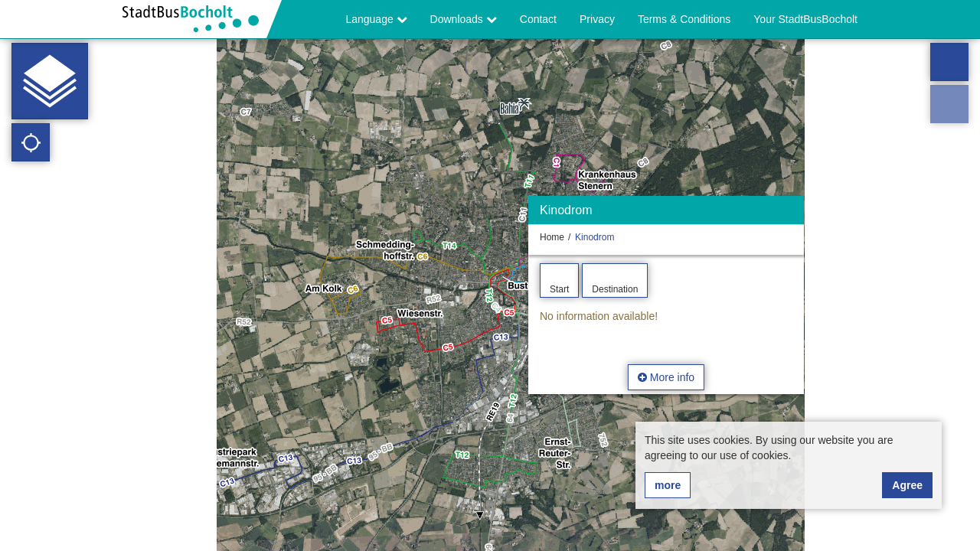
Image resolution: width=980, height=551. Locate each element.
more (668, 485)
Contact (538, 19)
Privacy (597, 19)
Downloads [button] (464, 19)
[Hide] (791, 214)
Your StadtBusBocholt (805, 19)
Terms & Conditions (684, 19)
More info (666, 377)
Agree (907, 485)
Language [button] (376, 19)
